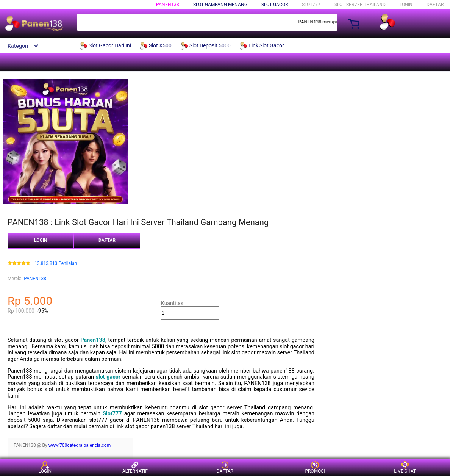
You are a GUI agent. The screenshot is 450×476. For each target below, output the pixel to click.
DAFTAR (435, 5)
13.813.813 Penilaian (56, 264)
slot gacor (108, 377)
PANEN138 (168, 5)
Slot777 (112, 414)
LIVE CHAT (405, 467)
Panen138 (93, 340)
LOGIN (406, 5)
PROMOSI (315, 467)
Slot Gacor (275, 5)
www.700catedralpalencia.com (80, 445)
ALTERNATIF (135, 467)
